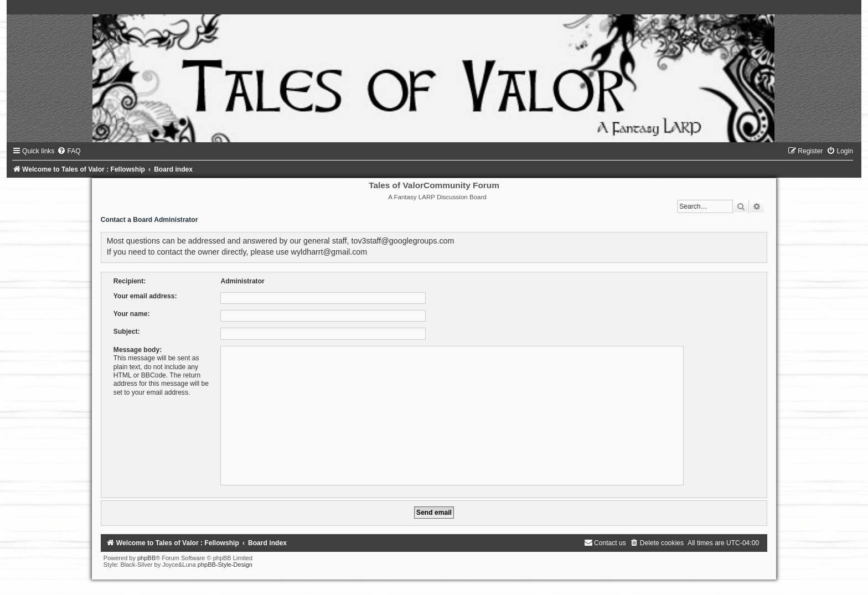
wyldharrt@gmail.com (329, 252)
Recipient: (130, 281)
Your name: (132, 314)
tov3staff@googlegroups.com (402, 241)
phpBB (146, 558)
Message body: (138, 350)
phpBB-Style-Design (225, 565)
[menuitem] (69, 151)
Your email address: (145, 296)
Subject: (127, 332)
